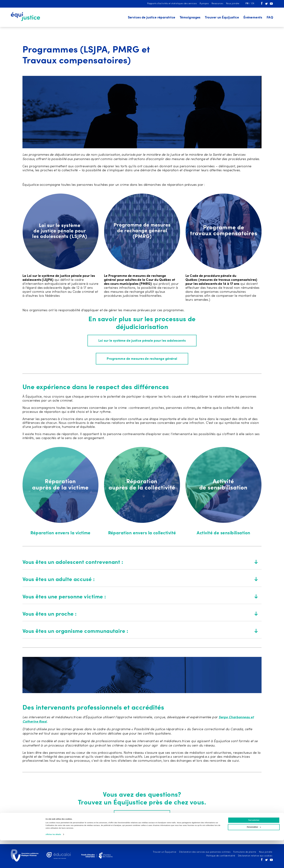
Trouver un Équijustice (222, 18)
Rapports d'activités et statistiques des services (172, 4)
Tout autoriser (254, 848)
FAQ (270, 18)
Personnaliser (254, 855)
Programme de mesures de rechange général (142, 359)
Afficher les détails (53, 862)
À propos (204, 4)
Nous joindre (233, 4)
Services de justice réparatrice (152, 18)
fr (247, 4)
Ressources (217, 4)
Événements (253, 18)
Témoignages (190, 18)
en (253, 4)
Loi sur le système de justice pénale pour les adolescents (142, 341)
